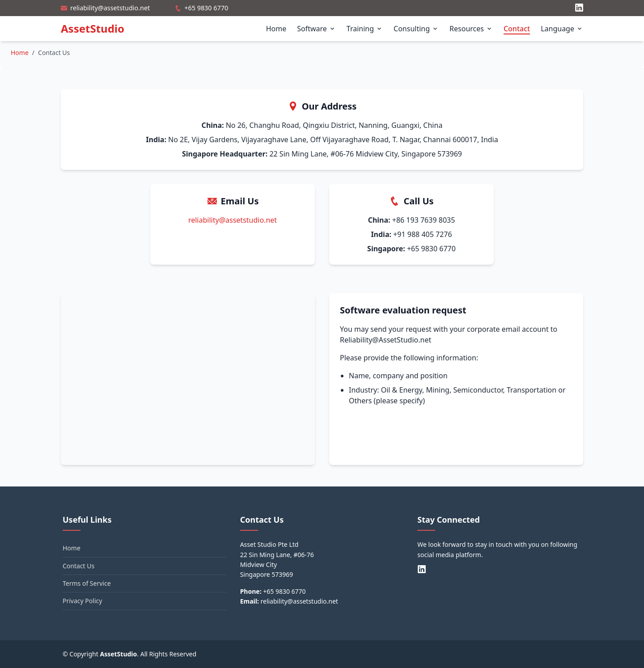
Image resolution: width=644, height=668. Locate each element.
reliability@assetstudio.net (110, 8)
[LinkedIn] (579, 8)
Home (276, 29)
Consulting (416, 29)
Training (365, 29)
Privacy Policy (82, 601)
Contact (517, 29)
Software (316, 29)
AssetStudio (93, 28)
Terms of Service (87, 583)
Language (562, 29)
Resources (471, 29)
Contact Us (78, 566)
